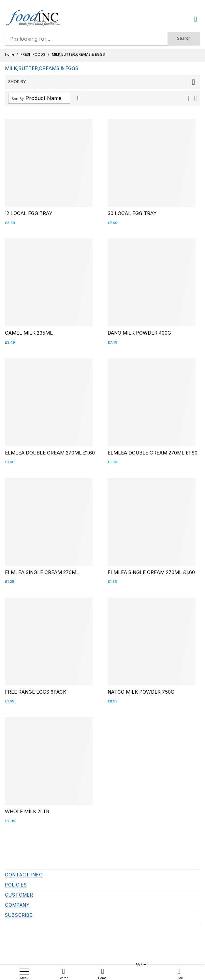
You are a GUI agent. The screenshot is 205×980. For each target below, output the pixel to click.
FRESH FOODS (33, 55)
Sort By (18, 99)
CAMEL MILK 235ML (29, 333)
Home (10, 55)
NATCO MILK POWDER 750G (141, 692)
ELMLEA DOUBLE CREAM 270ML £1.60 (50, 453)
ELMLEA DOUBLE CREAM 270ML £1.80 (153, 453)
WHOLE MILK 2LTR (27, 811)
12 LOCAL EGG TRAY (29, 213)
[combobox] (86, 39)
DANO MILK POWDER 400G (139, 333)
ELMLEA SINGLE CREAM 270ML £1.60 (151, 572)
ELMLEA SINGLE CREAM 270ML (42, 572)
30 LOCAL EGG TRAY (132, 213)
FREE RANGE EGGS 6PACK (36, 692)
